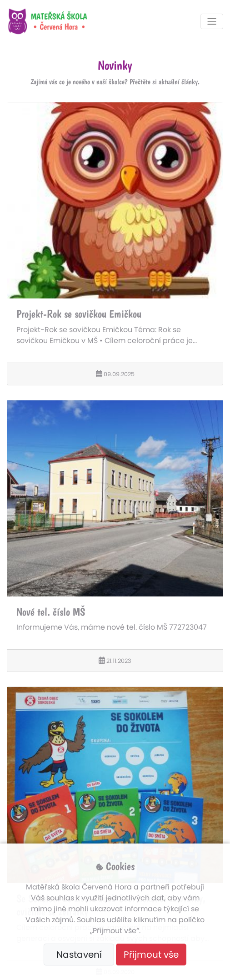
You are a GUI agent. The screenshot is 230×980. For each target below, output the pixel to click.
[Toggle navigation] (212, 21)
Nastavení (79, 955)
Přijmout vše (151, 955)
